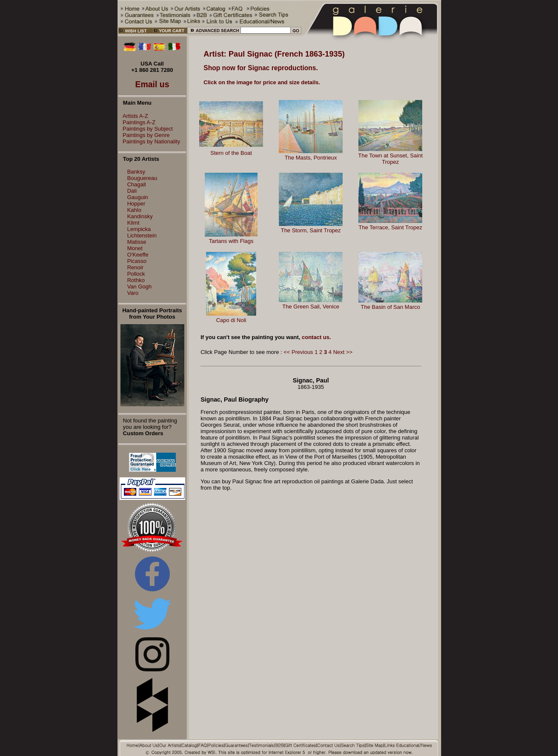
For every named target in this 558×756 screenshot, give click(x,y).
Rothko (136, 280)
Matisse (137, 242)
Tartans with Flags (231, 241)
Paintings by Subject (146, 129)
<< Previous (298, 352)
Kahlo (134, 210)
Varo (133, 293)
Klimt (133, 223)
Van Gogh (140, 287)
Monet (135, 248)
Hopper (136, 204)
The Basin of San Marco (391, 307)
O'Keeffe (138, 255)
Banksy (136, 172)
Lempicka (139, 229)
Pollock (136, 274)
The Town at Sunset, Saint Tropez (390, 159)
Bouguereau (142, 178)
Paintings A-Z (137, 122)
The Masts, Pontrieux (311, 158)
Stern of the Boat (231, 153)
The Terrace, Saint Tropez (391, 227)
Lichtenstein (142, 235)
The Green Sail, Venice (311, 307)
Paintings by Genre (144, 135)
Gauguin (138, 197)
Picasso (137, 261)
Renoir (135, 267)
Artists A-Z (133, 116)
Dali (132, 191)
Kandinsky (140, 216)
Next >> (343, 352)
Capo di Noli (231, 320)
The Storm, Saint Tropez (311, 230)
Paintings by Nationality (149, 141)
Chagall (137, 184)
